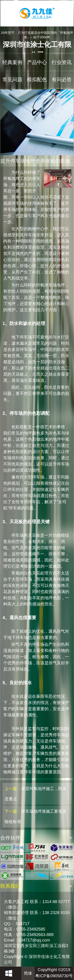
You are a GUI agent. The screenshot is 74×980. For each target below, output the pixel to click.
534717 (22, 924)
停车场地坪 (55, 285)
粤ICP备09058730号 (54, 976)
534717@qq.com (34, 940)
